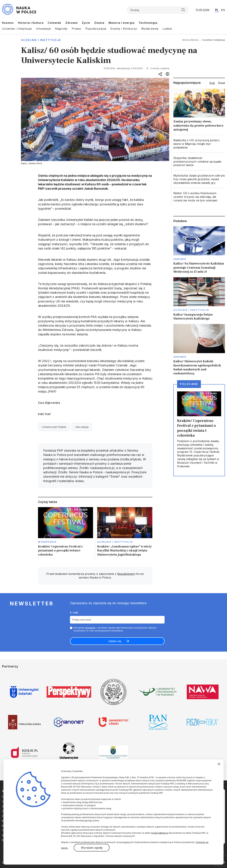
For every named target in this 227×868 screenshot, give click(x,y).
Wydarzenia (150, 29)
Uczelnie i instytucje (41, 40)
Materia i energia (121, 23)
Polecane (189, 384)
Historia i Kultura (31, 23)
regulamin (90, 628)
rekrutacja (82, 427)
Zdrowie (72, 23)
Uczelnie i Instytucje (17, 29)
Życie (86, 23)
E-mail (74, 612)
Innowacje (43, 29)
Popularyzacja (96, 29)
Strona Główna (190, 40)
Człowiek (54, 23)
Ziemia (99, 23)
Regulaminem (126, 574)
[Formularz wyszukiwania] (158, 10)
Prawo (76, 29)
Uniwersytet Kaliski (54, 427)
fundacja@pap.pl (160, 833)
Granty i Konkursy (124, 29)
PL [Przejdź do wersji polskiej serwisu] (217, 10)
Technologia (148, 23)
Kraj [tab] (212, 83)
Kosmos (8, 23)
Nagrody (61, 29)
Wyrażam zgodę (92, 848)
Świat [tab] (221, 83)
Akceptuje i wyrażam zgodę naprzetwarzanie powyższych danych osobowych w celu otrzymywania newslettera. (115, 629)
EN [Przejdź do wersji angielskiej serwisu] (223, 10)
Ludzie (167, 29)
